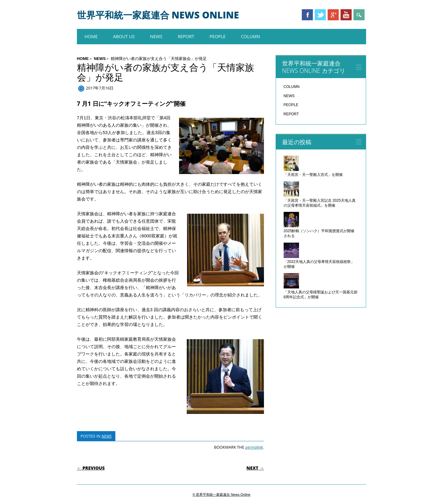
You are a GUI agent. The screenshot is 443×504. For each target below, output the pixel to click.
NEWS (156, 36)
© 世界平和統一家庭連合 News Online (221, 494)
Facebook (307, 15)
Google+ (333, 15)
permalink (254, 447)
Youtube (346, 15)
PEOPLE (218, 36)
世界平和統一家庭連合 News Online (158, 15)
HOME (91, 36)
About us (124, 36)
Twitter (320, 15)
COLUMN (250, 36)
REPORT (186, 36)
